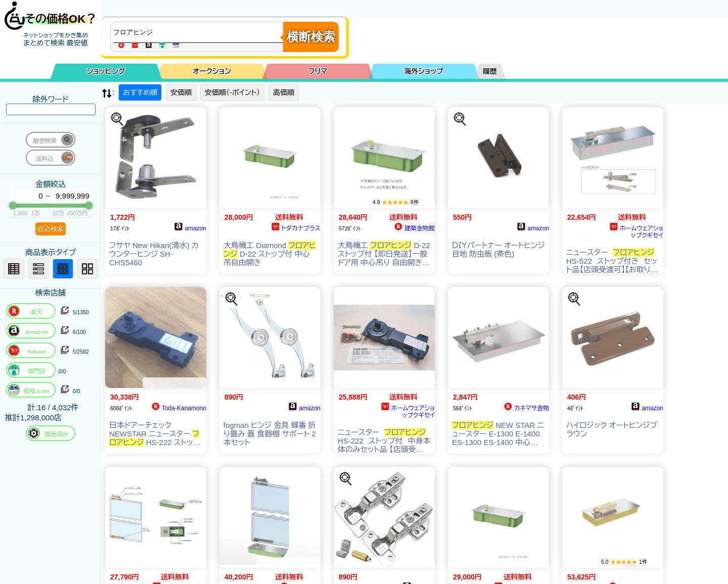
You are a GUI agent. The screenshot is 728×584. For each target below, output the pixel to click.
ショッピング (106, 71)
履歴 (490, 71)
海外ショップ (424, 71)
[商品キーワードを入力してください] (199, 32)
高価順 (284, 92)
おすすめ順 (140, 92)
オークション (212, 71)
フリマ (318, 71)
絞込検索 (51, 229)
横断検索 (311, 37)
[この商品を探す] (117, 119)
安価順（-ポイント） (232, 92)
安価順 (181, 92)
